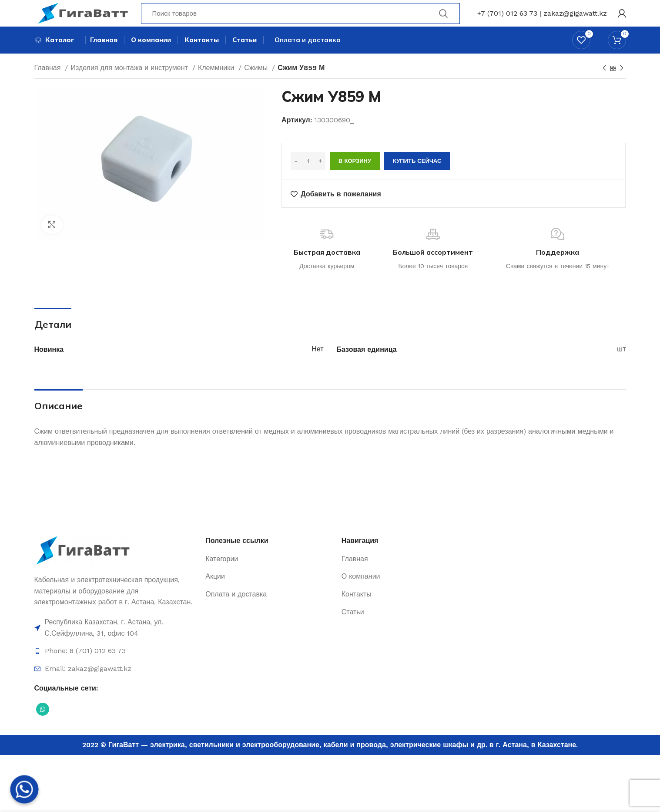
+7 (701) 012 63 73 (507, 19)
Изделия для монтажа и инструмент (130, 84)
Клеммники (217, 84)
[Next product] (622, 84)
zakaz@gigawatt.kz (575, 19)
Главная (49, 84)
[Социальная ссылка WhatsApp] (43, 725)
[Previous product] (604, 84)
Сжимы (257, 84)
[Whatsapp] (24, 789)
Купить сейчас (417, 177)
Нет (317, 365)
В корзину (355, 177)
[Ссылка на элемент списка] (116, 644)
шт (621, 365)
